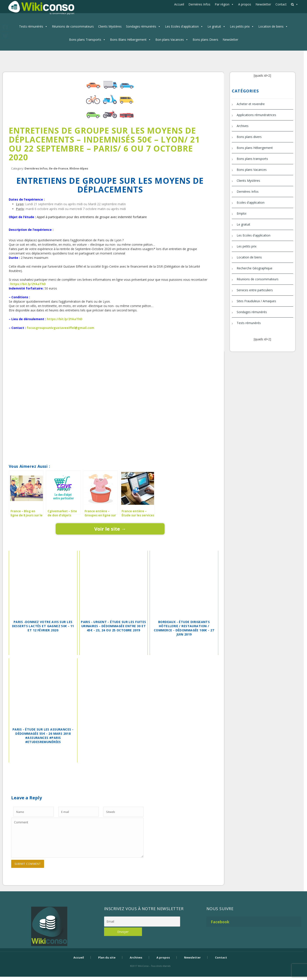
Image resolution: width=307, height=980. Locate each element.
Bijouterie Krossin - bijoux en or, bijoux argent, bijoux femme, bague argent (150, 974)
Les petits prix (240, 26)
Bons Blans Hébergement (128, 40)
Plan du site (107, 957)
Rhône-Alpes (79, 168)
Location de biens (271, 26)
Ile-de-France (59, 168)
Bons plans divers (249, 137)
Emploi (241, 213)
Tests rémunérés (31, 26)
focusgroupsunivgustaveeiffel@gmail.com (60, 328)
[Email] (142, 922)
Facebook (220, 922)
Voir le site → (110, 529)
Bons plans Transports (85, 40)
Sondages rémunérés (141, 26)
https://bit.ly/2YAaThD (28, 284)
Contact (281, 4)
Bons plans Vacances (252, 170)
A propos (245, 4)
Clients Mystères (110, 26)
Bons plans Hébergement (255, 148)
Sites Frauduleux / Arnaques (256, 301)
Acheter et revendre (251, 104)
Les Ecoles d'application (182, 26)
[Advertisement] (110, 345)
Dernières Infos (199, 4)
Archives (243, 126)
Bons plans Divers (205, 40)
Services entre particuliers (255, 290)
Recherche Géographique (255, 268)
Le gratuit (214, 26)
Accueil (179, 4)
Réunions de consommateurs (73, 26)
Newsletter (263, 4)
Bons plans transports (252, 159)
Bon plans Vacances (170, 40)
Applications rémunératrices (256, 115)
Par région (222, 4)
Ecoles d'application (251, 202)
